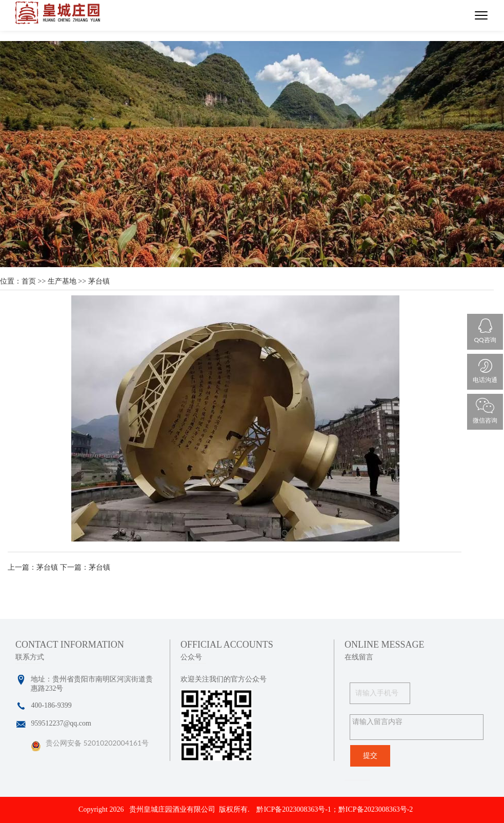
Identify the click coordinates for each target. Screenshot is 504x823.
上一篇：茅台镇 (33, 567)
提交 (370, 756)
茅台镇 (99, 281)
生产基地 (62, 281)
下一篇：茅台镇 (85, 567)
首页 (29, 281)
